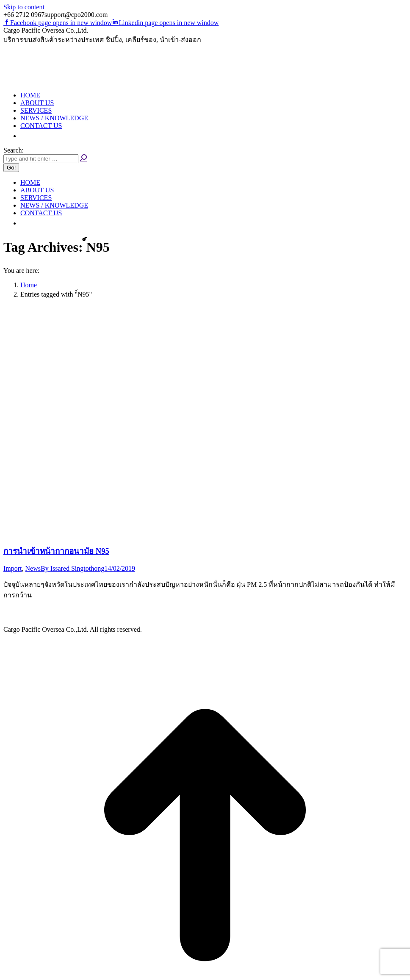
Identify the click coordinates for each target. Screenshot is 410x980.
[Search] (41, 159)
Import (13, 568)
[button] (25, 136)
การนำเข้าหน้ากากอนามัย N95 (56, 551)
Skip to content (24, 7)
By (72, 568)
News (33, 568)
